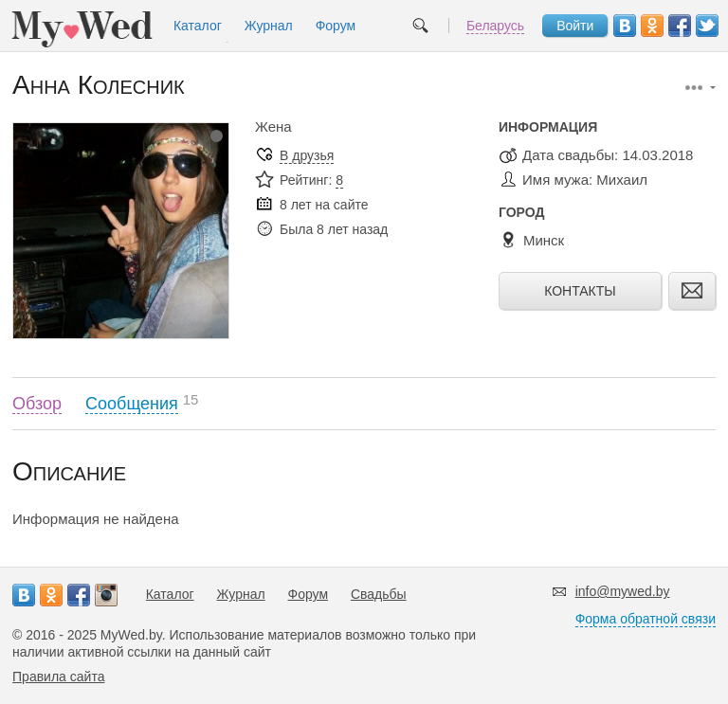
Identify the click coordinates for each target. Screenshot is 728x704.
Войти (575, 26)
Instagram (106, 595)
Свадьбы (379, 594)
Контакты (580, 291)
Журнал (269, 26)
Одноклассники (652, 26)
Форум (336, 26)
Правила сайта (58, 677)
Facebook (680, 26)
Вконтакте (625, 26)
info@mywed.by (623, 591)
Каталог (198, 26)
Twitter (707, 26)
